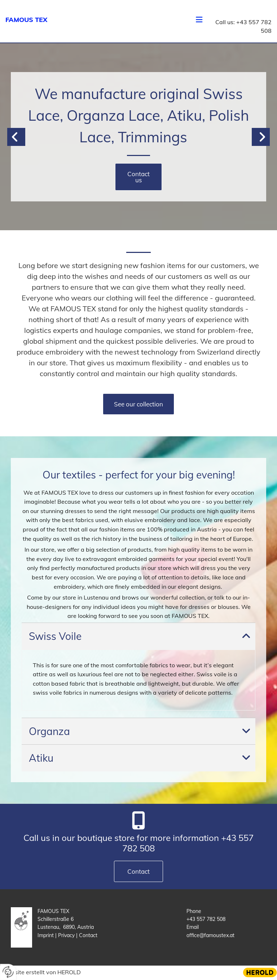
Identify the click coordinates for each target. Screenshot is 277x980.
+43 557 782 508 (206, 919)
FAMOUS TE (24, 20)
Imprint (46, 935)
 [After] (261, 137)
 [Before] (16, 137)
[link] (246, 636)
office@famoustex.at (210, 935)
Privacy (67, 935)
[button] (138, 177)
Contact (88, 935)
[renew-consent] (8, 972)
